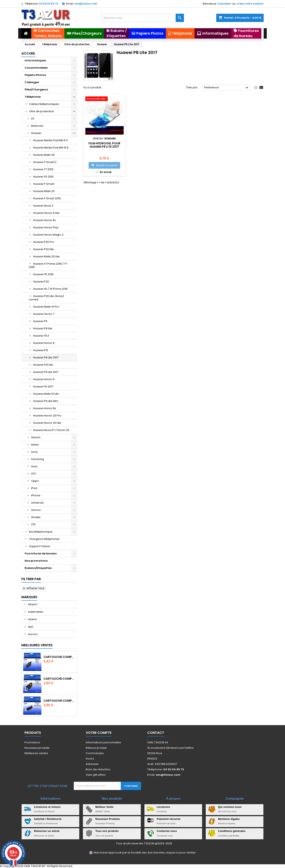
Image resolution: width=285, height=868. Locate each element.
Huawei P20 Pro (44, 242)
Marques (29, 597)
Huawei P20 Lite (43, 249)
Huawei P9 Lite (43, 328)
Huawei (36, 133)
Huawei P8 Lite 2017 (46, 357)
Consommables (36, 68)
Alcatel (36, 517)
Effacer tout (33, 588)
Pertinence (227, 88)
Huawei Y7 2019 (43, 169)
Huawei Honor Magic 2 (48, 235)
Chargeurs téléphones (44, 539)
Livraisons (164, 807)
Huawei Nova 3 (43, 206)
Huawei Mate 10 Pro (46, 307)
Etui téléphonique (41, 532)
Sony (34, 452)
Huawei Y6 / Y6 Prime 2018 (50, 289)
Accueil (28, 53)
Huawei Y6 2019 (43, 177)
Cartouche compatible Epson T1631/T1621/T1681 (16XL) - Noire (59, 657)
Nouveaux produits (37, 748)
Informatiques (35, 60)
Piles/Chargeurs (36, 89)
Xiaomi (36, 437)
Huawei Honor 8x (44, 220)
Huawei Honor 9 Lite (46, 213)
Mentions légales (229, 819)
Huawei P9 (40, 321)
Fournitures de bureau (41, 553)
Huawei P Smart (44, 184)
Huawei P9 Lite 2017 (46, 372)
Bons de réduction (98, 769)
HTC (34, 474)
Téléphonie (33, 97)
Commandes (95, 753)
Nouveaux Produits (107, 819)
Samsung (37, 459)
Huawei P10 (41, 350)
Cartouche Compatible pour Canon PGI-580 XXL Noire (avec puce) (59, 679)
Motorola (37, 126)
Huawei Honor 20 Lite (47, 423)
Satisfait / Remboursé (48, 819)
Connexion (224, 4)
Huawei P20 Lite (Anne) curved (46, 298)
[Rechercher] (142, 18)
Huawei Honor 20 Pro (47, 416)
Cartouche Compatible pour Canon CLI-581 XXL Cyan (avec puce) (59, 701)
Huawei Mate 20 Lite (46, 256)
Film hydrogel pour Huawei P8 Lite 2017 (104, 145)
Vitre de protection (42, 111)
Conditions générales (232, 831)
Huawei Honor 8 (44, 343)
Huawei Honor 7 (44, 314)
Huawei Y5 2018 (43, 274)
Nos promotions (36, 561)
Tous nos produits (107, 831)
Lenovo (36, 510)
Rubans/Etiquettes (38, 568)
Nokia (35, 445)
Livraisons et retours (47, 807)
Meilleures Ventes (37, 645)
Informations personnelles (103, 742)
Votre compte (99, 733)
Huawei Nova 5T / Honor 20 (51, 430)
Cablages (32, 82)
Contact (156, 733)
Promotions (32, 742)
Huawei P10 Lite (43, 365)
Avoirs (90, 759)
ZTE (33, 524)
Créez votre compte (250, 4)
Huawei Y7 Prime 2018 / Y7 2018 (48, 265)
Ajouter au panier (104, 165)
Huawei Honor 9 (44, 379)
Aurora (32, 634)
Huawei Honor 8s (45, 408)
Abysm (32, 604)
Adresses (92, 764)
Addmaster (35, 612)
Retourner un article (47, 831)
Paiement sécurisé (169, 819)
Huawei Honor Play (46, 227)
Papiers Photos (35, 75)
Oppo (35, 481)
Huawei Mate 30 (44, 155)
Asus (34, 466)
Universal (37, 503)
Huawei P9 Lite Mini (46, 401)
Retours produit (96, 748)
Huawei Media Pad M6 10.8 (51, 148)
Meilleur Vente (104, 807)
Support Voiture (40, 546)
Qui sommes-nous (230, 807)
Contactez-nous (167, 831)
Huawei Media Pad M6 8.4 (50, 140)
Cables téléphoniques (44, 104)
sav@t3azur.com (86, 4)
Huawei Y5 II (41, 336)
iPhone (36, 495)
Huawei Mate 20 (44, 191)
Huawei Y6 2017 (43, 387)
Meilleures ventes (36, 753)
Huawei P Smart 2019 (47, 198)
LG (33, 119)
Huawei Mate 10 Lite (46, 394)
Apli (30, 627)
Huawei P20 (41, 282)
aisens (32, 619)
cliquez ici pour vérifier (181, 853)
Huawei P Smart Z (45, 162)
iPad (34, 488)
